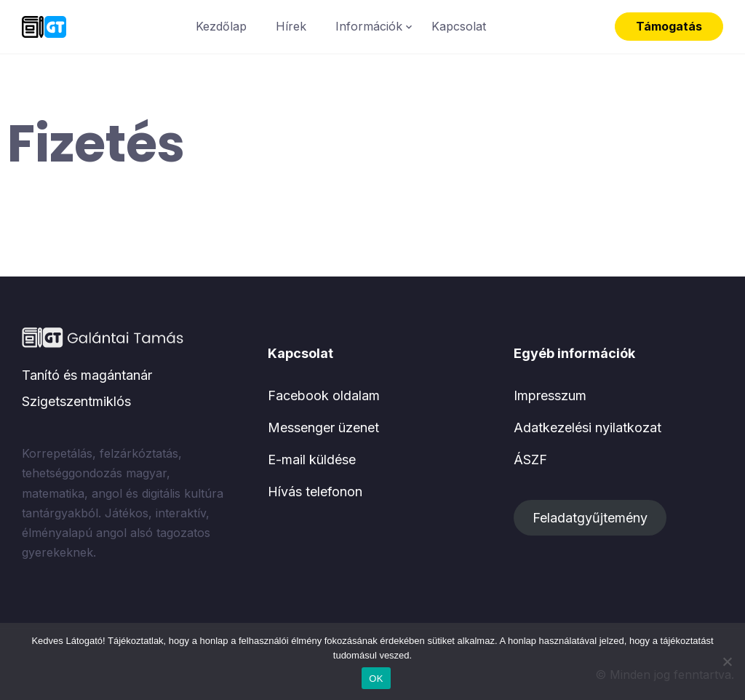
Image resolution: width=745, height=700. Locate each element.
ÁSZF (530, 460)
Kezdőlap (221, 26)
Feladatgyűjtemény (590, 518)
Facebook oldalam (324, 395)
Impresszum (550, 395)
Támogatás (669, 26)
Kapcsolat (459, 26)
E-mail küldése (312, 460)
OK (376, 679)
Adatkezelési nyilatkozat (587, 427)
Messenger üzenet (323, 427)
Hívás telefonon (315, 492)
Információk (369, 26)
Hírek (291, 26)
